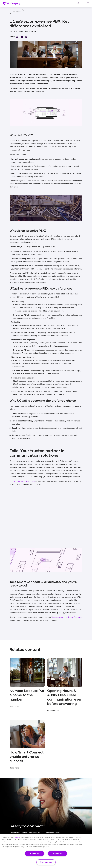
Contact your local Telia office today (67, 617)
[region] (46, 851)
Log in (83, 3)
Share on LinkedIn (26, 37)
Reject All (35, 853)
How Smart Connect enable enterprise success (27, 757)
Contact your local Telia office (22, 481)
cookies (18, 837)
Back (18, 12)
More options (46, 862)
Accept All (57, 853)
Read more (14, 706)
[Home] (11, 3)
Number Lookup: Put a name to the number (27, 695)
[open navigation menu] (88, 3)
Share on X (17, 37)
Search (78, 3)
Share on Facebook (22, 37)
